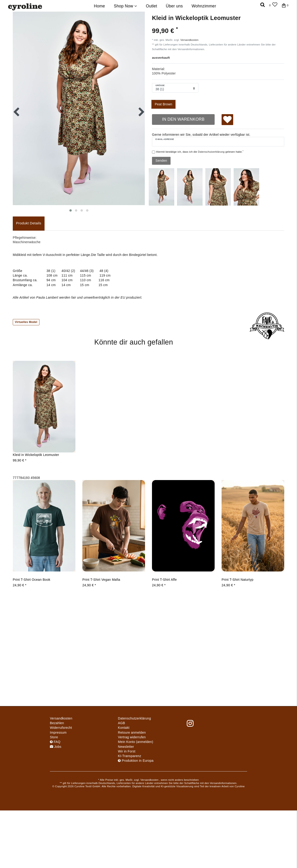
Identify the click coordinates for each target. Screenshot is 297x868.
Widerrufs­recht (61, 728)
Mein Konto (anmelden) (136, 742)
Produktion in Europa (136, 761)
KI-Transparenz (129, 756)
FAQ (55, 742)
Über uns (174, 6)
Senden (161, 161)
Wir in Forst (127, 751)
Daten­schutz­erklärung (134, 718)
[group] (44, 418)
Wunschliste (228, 120)
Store (54, 737)
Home (100, 6)
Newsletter (126, 747)
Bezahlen (57, 723)
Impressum (58, 732)
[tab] (29, 224)
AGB (121, 723)
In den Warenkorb (183, 119)
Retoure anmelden (132, 732)
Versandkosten (190, 40)
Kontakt (124, 728)
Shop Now (126, 6)
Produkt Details (29, 223)
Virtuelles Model (26, 322)
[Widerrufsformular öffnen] (132, 737)
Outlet (151, 6)
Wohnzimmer (204, 6)
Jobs (56, 747)
